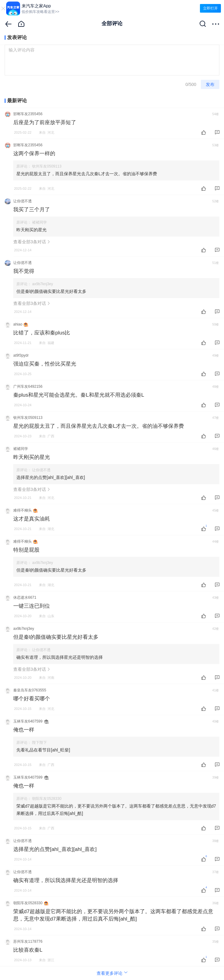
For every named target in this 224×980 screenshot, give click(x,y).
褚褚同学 (39, 222)
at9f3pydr (21, 355)
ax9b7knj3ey (42, 284)
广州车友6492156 (28, 387)
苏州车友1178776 (28, 942)
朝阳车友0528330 (47, 799)
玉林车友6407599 (28, 721)
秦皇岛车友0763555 (30, 690)
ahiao (18, 324)
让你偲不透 (23, 201)
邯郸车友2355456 (28, 114)
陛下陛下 (39, 743)
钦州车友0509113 (47, 166)
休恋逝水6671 (25, 597)
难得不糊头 (23, 510)
